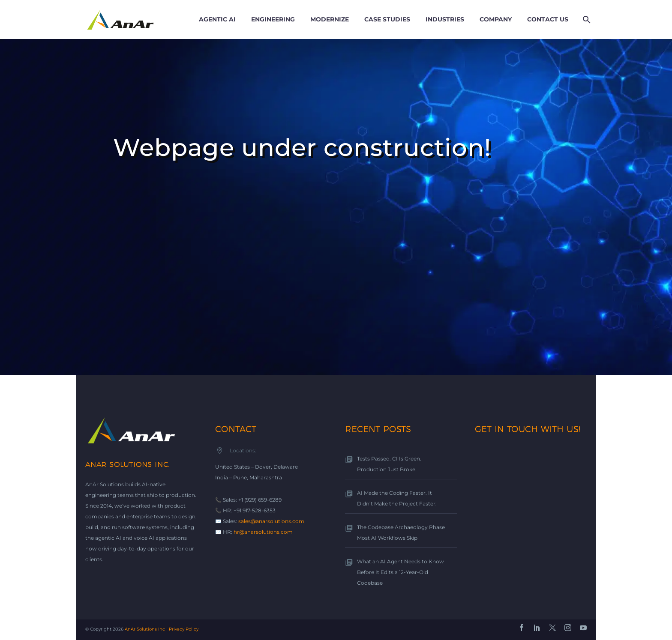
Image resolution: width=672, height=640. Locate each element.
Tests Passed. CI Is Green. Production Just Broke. (389, 464)
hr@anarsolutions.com (263, 532)
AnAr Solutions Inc (145, 629)
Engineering (273, 19)
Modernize (330, 19)
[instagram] (568, 628)
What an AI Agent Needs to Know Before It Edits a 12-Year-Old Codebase (400, 572)
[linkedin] (537, 628)
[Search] (586, 19)
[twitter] (552, 628)
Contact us (548, 19)
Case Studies (387, 19)
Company (496, 19)
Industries (445, 19)
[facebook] (522, 628)
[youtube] (583, 628)
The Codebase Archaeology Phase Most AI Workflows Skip (401, 532)
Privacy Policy (184, 629)
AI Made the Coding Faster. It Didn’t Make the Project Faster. (397, 498)
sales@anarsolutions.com (271, 521)
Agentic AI (217, 19)
